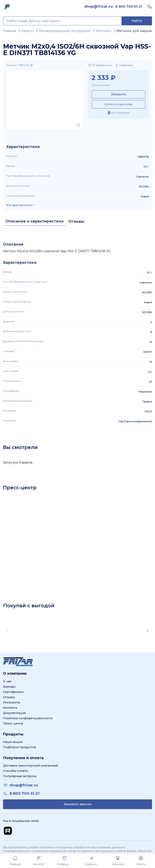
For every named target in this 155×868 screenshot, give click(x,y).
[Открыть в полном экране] (78, 125)
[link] (98, 6)
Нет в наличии (101, 85)
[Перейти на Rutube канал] (8, 831)
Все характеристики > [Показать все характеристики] (20, 205)
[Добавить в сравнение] (124, 65)
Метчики (104, 31)
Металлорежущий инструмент (65, 31)
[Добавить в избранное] (100, 65)
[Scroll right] (148, 631)
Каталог (28, 31)
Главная (10, 31)
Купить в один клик (118, 104)
